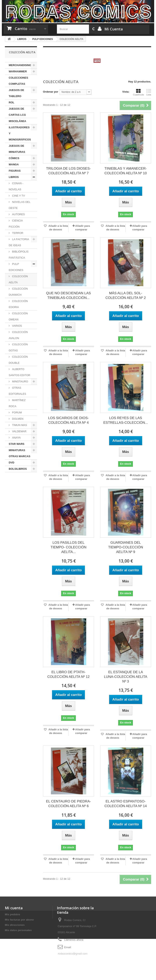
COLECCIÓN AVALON (18, 335)
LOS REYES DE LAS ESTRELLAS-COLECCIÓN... (126, 420)
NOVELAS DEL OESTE (20, 205)
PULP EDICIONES (16, 267)
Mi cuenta (14, 908)
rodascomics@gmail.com (72, 953)
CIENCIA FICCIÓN (16, 224)
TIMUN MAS (19, 425)
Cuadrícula (138, 92)
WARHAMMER (18, 71)
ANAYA (16, 438)
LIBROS (14, 177)
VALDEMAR (19, 431)
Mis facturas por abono (19, 920)
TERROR (17, 233)
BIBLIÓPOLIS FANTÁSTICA (19, 255)
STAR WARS (17, 444)
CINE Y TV (18, 196)
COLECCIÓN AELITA (18, 279)
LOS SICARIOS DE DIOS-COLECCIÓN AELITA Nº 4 (68, 420)
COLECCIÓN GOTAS (18, 347)
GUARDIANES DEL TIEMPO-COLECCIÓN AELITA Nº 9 (126, 547)
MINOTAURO (20, 381)
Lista (149, 92)
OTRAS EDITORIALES (17, 391)
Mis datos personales (18, 930)
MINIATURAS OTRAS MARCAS (19, 453)
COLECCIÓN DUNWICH (18, 292)
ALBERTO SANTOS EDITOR (19, 372)
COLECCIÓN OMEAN (18, 316)
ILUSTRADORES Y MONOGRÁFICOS (20, 133)
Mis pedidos (12, 914)
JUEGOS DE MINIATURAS (17, 149)
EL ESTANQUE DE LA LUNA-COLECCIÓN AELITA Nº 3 (126, 677)
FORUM (17, 412)
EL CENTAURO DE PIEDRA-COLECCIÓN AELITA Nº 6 (69, 804)
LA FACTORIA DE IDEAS (19, 242)
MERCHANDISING (20, 65)
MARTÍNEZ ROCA (17, 403)
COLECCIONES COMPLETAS (18, 81)
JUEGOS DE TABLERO (16, 93)
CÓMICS (14, 158)
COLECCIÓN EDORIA (18, 304)
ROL (11, 102)
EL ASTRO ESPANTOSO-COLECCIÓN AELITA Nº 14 (126, 804)
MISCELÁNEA (17, 121)
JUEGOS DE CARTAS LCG (17, 112)
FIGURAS (15, 171)
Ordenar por (51, 92)
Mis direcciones (15, 925)
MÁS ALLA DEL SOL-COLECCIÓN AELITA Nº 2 (126, 295)
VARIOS (17, 326)
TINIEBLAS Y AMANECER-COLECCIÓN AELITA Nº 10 (126, 171)
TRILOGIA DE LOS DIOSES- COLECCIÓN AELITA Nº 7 (68, 171)
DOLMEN (17, 419)
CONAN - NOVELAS (16, 186)
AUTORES (18, 214)
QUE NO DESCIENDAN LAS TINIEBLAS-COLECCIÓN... (68, 295)
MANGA (14, 164)
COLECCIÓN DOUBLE (18, 360)
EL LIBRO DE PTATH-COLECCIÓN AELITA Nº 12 (68, 674)
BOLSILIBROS (18, 469)
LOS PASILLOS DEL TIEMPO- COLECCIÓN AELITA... (69, 547)
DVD (11, 463)
